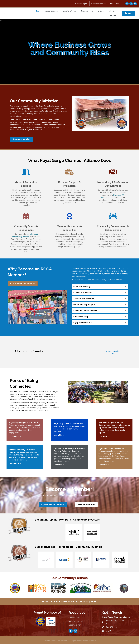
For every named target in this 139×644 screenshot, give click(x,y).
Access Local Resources (84, 299)
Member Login (81, 4)
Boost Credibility (81, 317)
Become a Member (76, 625)
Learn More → (105, 436)
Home (38, 11)
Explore (101, 11)
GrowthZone (92, 641)
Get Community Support (84, 305)
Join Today (114, 4)
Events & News (69, 11)
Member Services (51, 11)
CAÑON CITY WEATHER (18, 618)
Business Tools (87, 11)
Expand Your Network (83, 293)
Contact (113, 16)
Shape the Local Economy (85, 311)
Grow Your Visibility (82, 287)
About (112, 11)
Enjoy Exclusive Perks (83, 323)
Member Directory (98, 4)
